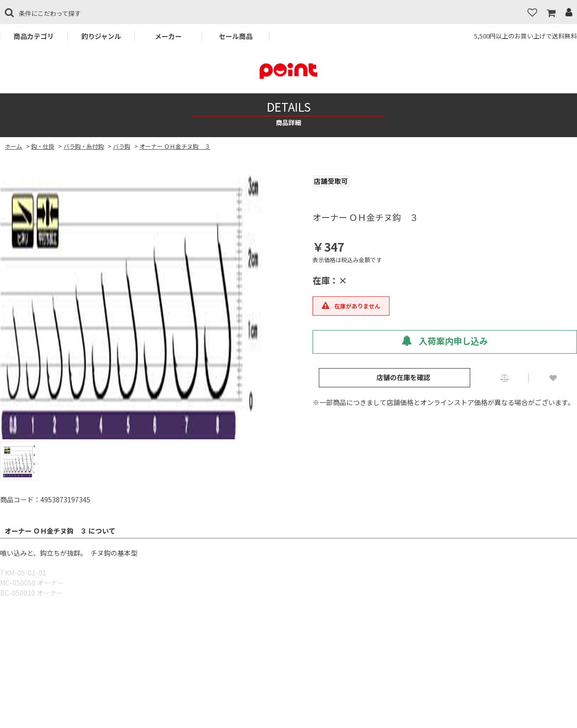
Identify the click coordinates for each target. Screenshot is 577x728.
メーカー (168, 36)
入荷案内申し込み (445, 341)
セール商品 (236, 36)
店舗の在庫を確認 (403, 377)
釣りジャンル (101, 36)
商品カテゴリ (34, 36)
